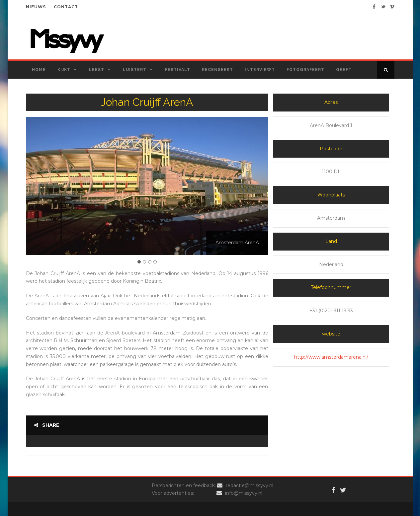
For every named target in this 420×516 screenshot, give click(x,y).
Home (39, 70)
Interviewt (260, 70)
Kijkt (64, 70)
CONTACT (66, 7)
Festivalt (178, 70)
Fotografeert (305, 70)
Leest (97, 70)
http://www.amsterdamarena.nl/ (331, 357)
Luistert (135, 70)
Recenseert (217, 70)
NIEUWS (36, 7)
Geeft (344, 70)
